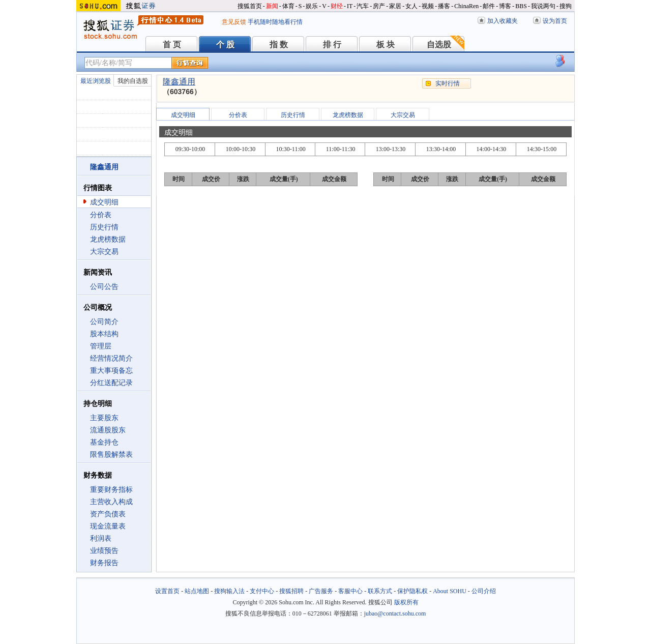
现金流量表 (108, 526)
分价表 (101, 215)
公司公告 (104, 287)
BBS (521, 6)
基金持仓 (104, 442)
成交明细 (104, 202)
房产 (379, 6)
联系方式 (380, 591)
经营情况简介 (111, 358)
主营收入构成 (111, 502)
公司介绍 (484, 591)
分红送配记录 (111, 383)
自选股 (439, 45)
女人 (411, 6)
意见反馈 (234, 22)
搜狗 (566, 6)
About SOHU (450, 591)
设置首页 (167, 591)
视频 (428, 6)
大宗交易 (104, 252)
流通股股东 (108, 430)
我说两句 (543, 6)
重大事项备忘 (111, 371)
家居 (395, 6)
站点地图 (197, 591)
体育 (288, 6)
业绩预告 (104, 551)
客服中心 (350, 591)
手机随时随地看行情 (275, 22)
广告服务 (321, 591)
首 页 (172, 45)
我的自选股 (133, 81)
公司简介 (104, 322)
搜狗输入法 (229, 591)
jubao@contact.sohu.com (395, 613)
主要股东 (104, 418)
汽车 (363, 6)
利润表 (101, 538)
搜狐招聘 (291, 591)
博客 (505, 6)
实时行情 (448, 83)
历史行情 (104, 227)
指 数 (279, 45)
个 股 (225, 45)
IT (350, 6)
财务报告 (104, 563)
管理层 (101, 346)
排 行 (332, 45)
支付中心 (262, 591)
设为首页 (555, 21)
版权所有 (406, 602)
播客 (444, 6)
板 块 (386, 45)
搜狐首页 (250, 6)
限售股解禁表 (111, 455)
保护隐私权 (412, 591)
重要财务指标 (111, 490)
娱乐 (312, 6)
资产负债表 (108, 514)
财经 (337, 6)
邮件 (489, 6)
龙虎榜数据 (108, 239)
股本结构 (104, 334)
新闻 (272, 6)
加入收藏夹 (502, 21)
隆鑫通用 (179, 82)
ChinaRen (466, 6)
